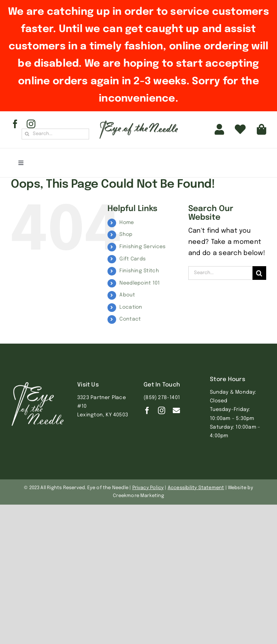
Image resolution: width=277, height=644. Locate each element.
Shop (126, 234)
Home (127, 223)
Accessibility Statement (196, 488)
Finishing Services (142, 247)
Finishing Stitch (139, 271)
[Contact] (176, 411)
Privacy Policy (148, 488)
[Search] (27, 134)
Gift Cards (133, 259)
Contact (130, 319)
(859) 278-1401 (162, 398)
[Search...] (55, 134)
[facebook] (15, 124)
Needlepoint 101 (140, 283)
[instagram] (31, 124)
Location (131, 307)
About (127, 295)
